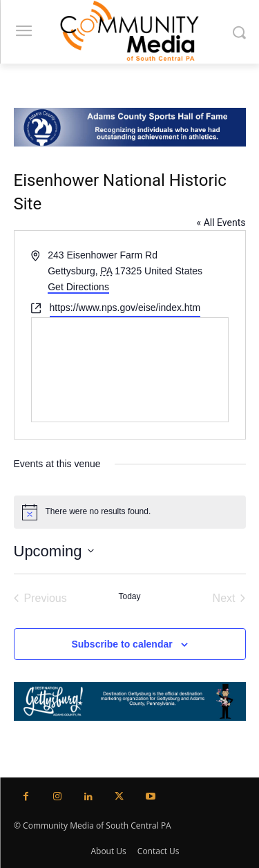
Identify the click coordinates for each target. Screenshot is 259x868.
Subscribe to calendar (122, 644)
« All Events (221, 223)
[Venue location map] (130, 370)
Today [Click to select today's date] (129, 596)
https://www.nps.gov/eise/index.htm (125, 308)
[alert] (130, 512)
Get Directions (78, 287)
